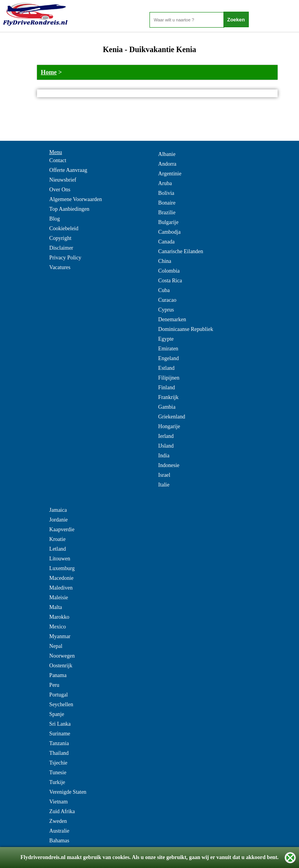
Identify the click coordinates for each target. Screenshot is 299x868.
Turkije (57, 782)
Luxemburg (62, 568)
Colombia (169, 271)
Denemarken (172, 319)
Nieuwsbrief (63, 180)
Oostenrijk (61, 666)
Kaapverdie (62, 529)
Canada (166, 242)
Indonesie (169, 465)
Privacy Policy (65, 258)
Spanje (57, 714)
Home (49, 72)
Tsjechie (58, 763)
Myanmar (60, 636)
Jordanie (59, 520)
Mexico (58, 627)
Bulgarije (168, 222)
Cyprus (166, 310)
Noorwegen (62, 656)
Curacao (167, 300)
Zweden (58, 821)
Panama (58, 675)
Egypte (166, 339)
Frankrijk (168, 397)
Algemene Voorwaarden (76, 199)
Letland (58, 549)
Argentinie (170, 174)
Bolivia (166, 193)
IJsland (166, 446)
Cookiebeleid (64, 228)
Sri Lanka (60, 724)
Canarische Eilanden (180, 251)
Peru (55, 685)
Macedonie (62, 578)
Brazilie (167, 213)
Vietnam (59, 802)
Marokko (59, 617)
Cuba (164, 290)
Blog (55, 219)
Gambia (167, 407)
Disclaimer (61, 248)
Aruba (165, 183)
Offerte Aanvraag (68, 170)
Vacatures (60, 267)
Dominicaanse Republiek (186, 329)
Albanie (167, 154)
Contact (58, 160)
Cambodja (169, 232)
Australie (59, 831)
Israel (164, 475)
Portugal (59, 695)
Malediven (61, 588)
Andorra (167, 164)
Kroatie (58, 539)
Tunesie (58, 773)
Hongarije (169, 426)
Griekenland (171, 417)
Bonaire (167, 203)
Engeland (168, 358)
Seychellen (61, 704)
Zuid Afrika (62, 811)
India (164, 456)
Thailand (59, 753)
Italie (164, 485)
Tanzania (59, 743)
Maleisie (59, 598)
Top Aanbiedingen (69, 209)
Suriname (60, 734)
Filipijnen (169, 378)
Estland (166, 368)
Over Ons (60, 190)
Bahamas (59, 841)
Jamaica (58, 510)
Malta (56, 607)
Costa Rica (170, 281)
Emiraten (168, 349)
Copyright (61, 238)
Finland (166, 388)
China (164, 261)
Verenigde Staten (68, 792)
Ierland (166, 436)
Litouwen (60, 559)
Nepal (56, 646)
